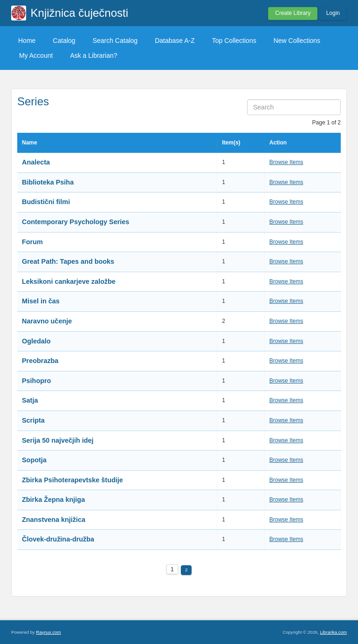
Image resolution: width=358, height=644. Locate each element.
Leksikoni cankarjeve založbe (69, 281)
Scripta (33, 420)
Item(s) (231, 143)
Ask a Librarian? (93, 55)
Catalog (64, 41)
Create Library (293, 13)
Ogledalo (36, 341)
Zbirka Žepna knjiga (53, 500)
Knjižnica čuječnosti (79, 13)
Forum (32, 242)
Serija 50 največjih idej (58, 440)
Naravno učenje (47, 321)
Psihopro (36, 381)
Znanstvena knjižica (54, 520)
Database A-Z (175, 41)
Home (27, 41)
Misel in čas (41, 301)
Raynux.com (48, 632)
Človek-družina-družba (58, 539)
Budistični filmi (46, 202)
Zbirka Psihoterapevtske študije (72, 480)
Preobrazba (40, 361)
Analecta (36, 162)
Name (30, 143)
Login (333, 13)
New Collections (297, 41)
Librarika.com (333, 632)
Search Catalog (115, 41)
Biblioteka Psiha (48, 182)
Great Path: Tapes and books (68, 261)
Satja (30, 400)
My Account (36, 55)
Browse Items (286, 162)
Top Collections (234, 41)
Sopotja (34, 460)
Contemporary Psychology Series (76, 222)
